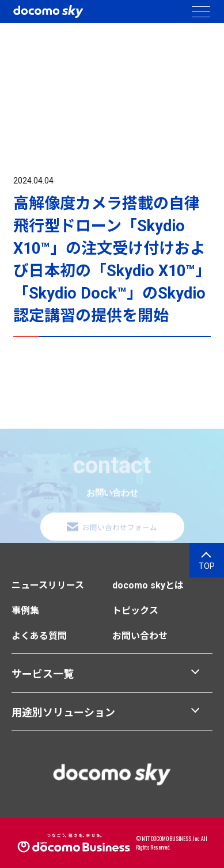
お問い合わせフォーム (120, 528)
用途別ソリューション (63, 712)
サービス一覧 (43, 674)
